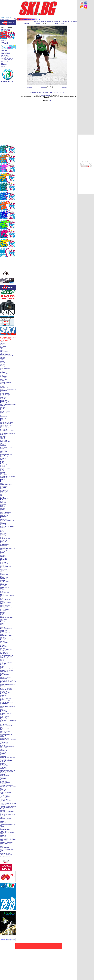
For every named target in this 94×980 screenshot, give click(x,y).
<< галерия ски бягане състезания (41, 21)
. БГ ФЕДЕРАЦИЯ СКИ (7, 81)
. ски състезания (5, 54)
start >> (62, 23)
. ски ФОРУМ (4, 44)
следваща (57, 23)
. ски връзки (4, 65)
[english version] (5, 19)
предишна (27, 23)
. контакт (3, 66)
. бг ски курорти (5, 57)
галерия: (38, 23)
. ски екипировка (5, 52)
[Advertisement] (86, 42)
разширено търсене (5, 29)
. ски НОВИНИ (5, 42)
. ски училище (4, 55)
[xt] (50, 100)
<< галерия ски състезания (60, 21)
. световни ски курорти (7, 58)
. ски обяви (4, 50)
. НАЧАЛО (3, 41)
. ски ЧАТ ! (3, 63)
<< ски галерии (72, 21)
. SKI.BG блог (4, 62)
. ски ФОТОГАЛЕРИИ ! (7, 60)
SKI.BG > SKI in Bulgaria (44, 95)
